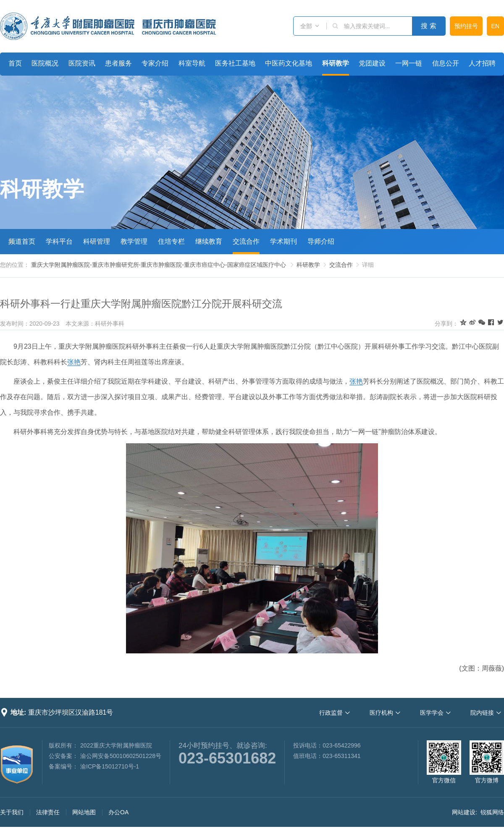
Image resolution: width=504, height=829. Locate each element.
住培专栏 (171, 241)
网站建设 (464, 812)
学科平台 (59, 241)
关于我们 (12, 812)
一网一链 (409, 63)
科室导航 (192, 63)
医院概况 (45, 63)
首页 (15, 63)
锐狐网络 (492, 812)
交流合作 (246, 241)
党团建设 (372, 63)
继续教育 (209, 241)
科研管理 (97, 241)
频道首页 (22, 241)
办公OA (118, 812)
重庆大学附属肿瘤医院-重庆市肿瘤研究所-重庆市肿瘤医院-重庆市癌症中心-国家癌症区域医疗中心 (159, 265)
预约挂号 (466, 26)
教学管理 (134, 241)
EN (495, 26)
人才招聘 (482, 63)
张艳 (74, 362)
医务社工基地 (235, 63)
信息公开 (446, 63)
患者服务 (118, 63)
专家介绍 (155, 63)
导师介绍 (321, 241)
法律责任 (48, 812)
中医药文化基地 (289, 63)
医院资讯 (82, 63)
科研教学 (336, 63)
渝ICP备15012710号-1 (110, 766)
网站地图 (84, 812)
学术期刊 (283, 241)
